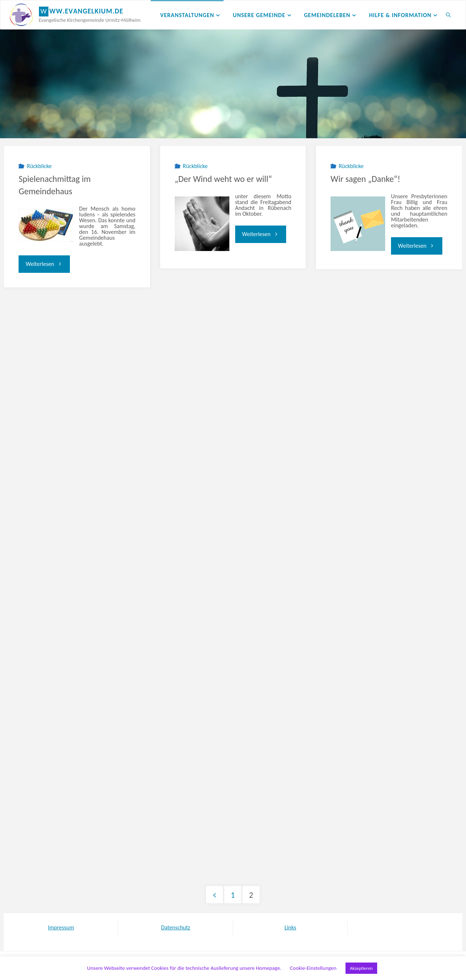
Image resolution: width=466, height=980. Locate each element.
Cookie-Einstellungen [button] (313, 968)
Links (290, 927)
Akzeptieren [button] (361, 968)
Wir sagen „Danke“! (365, 179)
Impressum (61, 927)
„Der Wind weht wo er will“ (223, 179)
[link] (449, 15)
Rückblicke (39, 166)
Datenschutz (175, 927)
